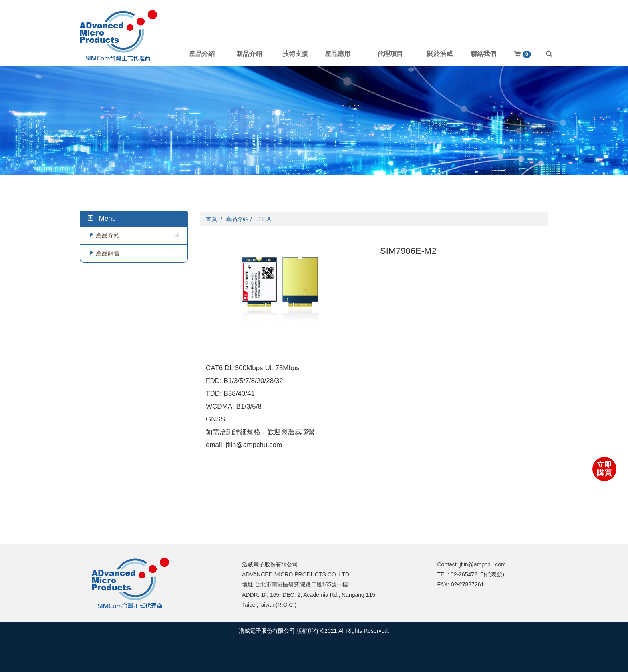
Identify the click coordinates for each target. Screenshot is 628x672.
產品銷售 (108, 253)
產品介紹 (108, 235)
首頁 (211, 219)
